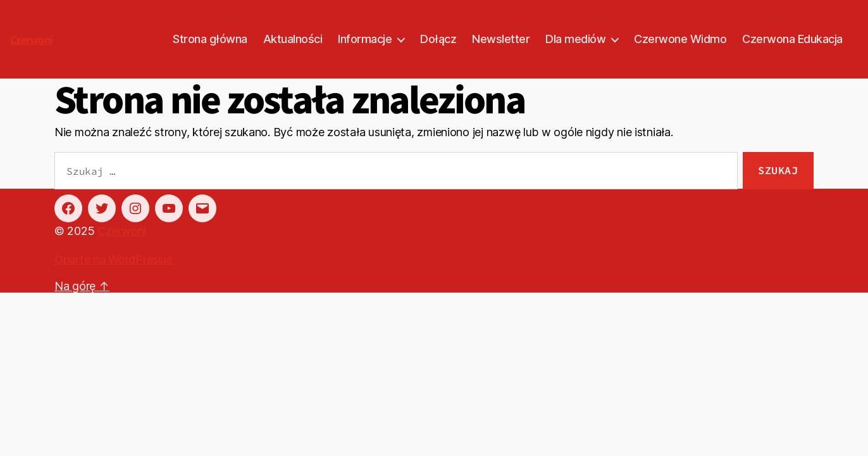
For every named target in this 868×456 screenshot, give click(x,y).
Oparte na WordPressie (113, 259)
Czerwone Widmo (680, 39)
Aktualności (293, 39)
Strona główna (210, 39)
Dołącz (438, 39)
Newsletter (501, 39)
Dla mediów (575, 39)
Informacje (365, 39)
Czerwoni (31, 40)
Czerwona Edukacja (792, 39)
